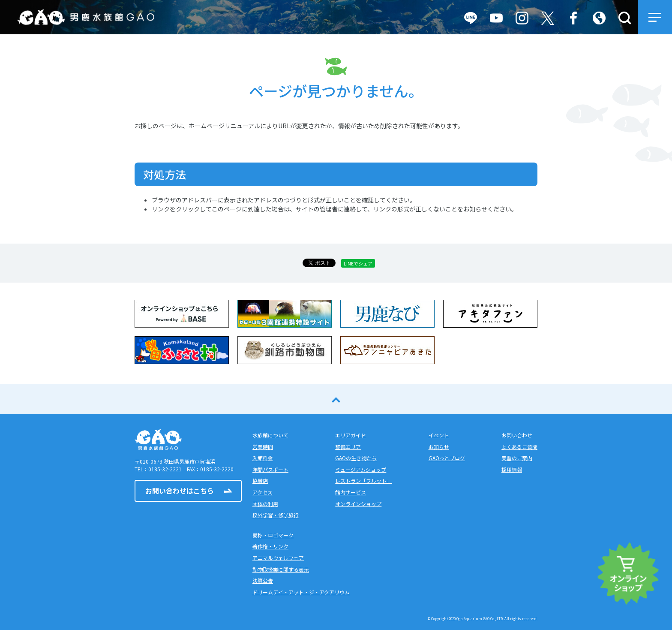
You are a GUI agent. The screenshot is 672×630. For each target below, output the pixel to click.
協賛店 (260, 481)
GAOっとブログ (447, 458)
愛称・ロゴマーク (273, 535)
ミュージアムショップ (361, 469)
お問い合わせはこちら (180, 491)
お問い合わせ (517, 435)
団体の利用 (265, 504)
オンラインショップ (358, 504)
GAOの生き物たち (356, 458)
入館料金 (263, 458)
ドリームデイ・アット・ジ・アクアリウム (301, 592)
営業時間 (263, 447)
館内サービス (351, 492)
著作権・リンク (270, 546)
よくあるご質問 (519, 447)
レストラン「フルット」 (363, 481)
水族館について (270, 435)
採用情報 (512, 469)
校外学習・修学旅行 (276, 515)
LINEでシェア (358, 263)
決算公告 (263, 580)
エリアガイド (351, 435)
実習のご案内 (517, 458)
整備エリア (348, 447)
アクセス (262, 492)
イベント (439, 435)
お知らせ (439, 447)
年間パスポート (270, 469)
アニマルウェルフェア (278, 558)
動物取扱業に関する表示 (281, 569)
